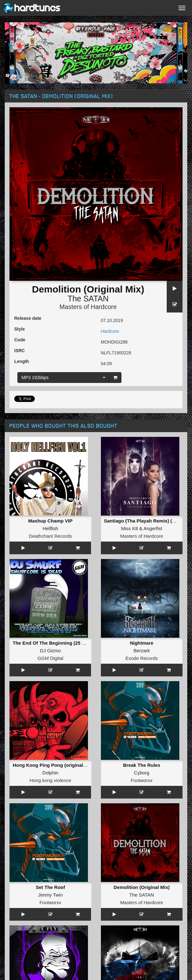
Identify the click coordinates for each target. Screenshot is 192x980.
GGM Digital (50, 658)
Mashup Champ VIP (50, 521)
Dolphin (50, 773)
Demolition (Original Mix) (142, 887)
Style (19, 329)
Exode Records (142, 658)
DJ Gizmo (50, 651)
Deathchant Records (50, 536)
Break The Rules (142, 765)
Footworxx (142, 780)
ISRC (19, 351)
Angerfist (153, 528)
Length (22, 361)
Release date (28, 318)
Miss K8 (130, 528)
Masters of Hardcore (88, 307)
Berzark (142, 651)
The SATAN (88, 299)
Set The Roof (50, 887)
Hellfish (50, 528)
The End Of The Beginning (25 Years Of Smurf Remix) (73, 643)
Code (20, 340)
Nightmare (142, 643)
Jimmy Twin (50, 895)
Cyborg (142, 773)
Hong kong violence (50, 780)
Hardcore (110, 331)
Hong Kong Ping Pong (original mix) (53, 765)
